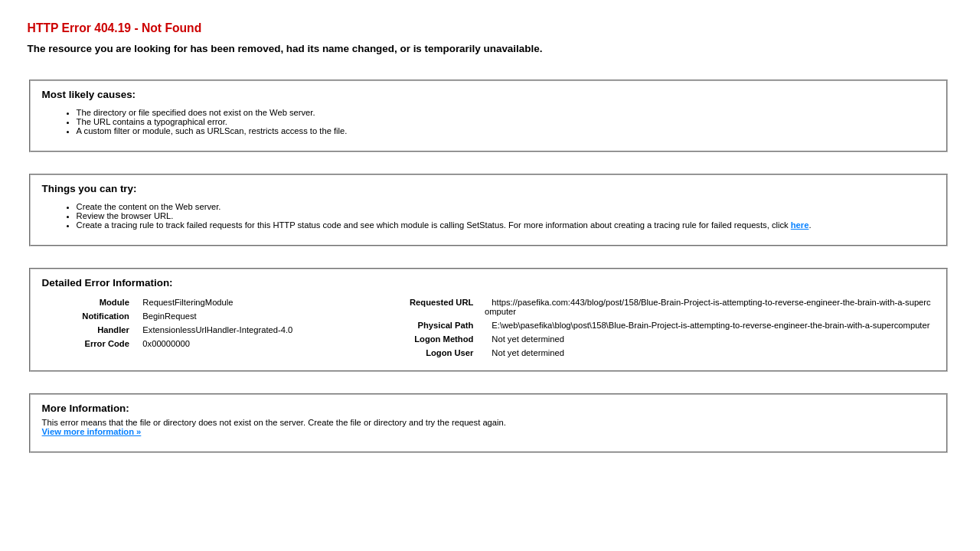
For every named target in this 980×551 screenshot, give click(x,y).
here (800, 225)
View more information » (92, 432)
